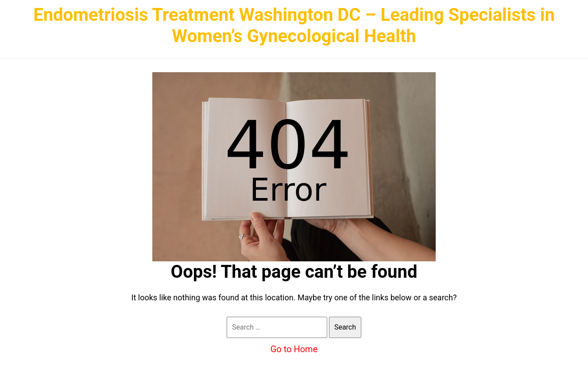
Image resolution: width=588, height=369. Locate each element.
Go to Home (294, 349)
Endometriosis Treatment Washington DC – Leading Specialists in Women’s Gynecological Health (294, 25)
